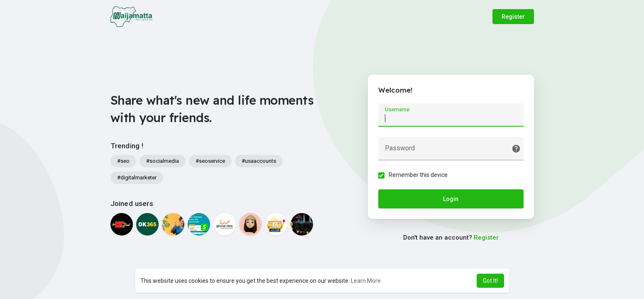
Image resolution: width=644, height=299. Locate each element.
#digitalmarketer (137, 178)
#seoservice (210, 161)
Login (451, 199)
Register (513, 17)
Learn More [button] (366, 281)
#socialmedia (163, 161)
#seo (123, 161)
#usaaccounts (259, 161)
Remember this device (418, 175)
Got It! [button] (490, 281)
